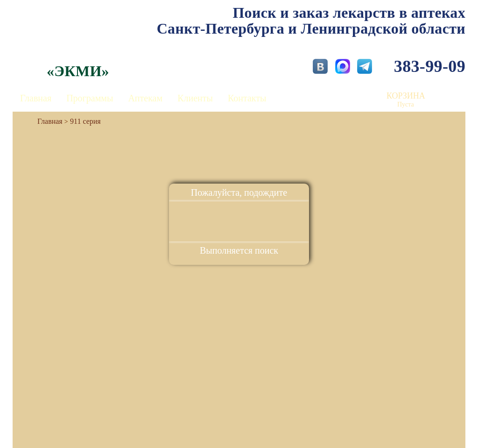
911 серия (85, 121)
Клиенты (195, 98)
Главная (36, 98)
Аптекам (145, 98)
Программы (90, 98)
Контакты (247, 98)
